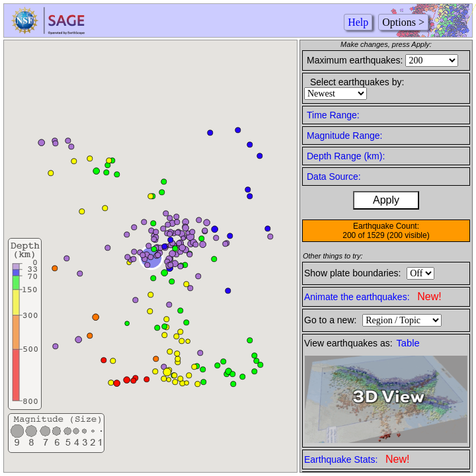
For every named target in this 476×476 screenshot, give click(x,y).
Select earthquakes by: (357, 82)
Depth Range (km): (346, 156)
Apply (386, 200)
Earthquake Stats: (357, 459)
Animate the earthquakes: (373, 297)
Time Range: (333, 115)
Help (358, 22)
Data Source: (334, 177)
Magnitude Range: (344, 136)
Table (408, 343)
